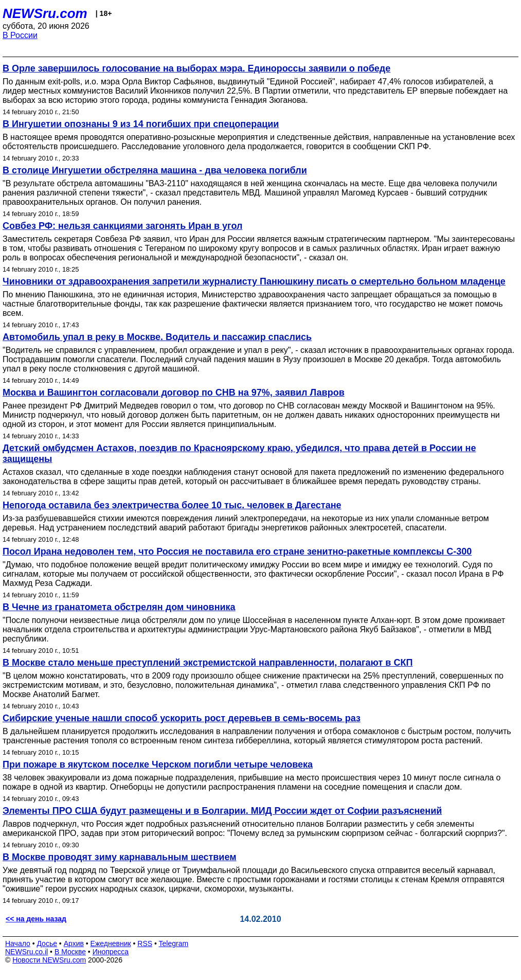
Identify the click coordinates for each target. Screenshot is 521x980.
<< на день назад (36, 919)
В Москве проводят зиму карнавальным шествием (120, 857)
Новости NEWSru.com (49, 960)
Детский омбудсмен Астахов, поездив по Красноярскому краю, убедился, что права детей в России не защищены (239, 453)
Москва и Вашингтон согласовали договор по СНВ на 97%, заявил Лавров (174, 393)
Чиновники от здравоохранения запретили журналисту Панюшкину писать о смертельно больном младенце (254, 281)
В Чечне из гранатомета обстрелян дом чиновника (119, 607)
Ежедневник (111, 943)
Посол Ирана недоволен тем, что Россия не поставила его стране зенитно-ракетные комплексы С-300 (237, 551)
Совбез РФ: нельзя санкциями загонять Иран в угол (122, 226)
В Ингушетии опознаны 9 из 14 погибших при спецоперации (141, 124)
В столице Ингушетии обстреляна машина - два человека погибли (155, 170)
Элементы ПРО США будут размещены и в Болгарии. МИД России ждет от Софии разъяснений (222, 811)
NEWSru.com (45, 13)
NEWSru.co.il (26, 952)
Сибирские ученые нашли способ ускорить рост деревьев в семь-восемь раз (182, 718)
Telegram (174, 943)
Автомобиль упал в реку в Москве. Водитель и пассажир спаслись (157, 337)
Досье (47, 943)
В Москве (70, 952)
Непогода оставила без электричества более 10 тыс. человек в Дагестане (172, 505)
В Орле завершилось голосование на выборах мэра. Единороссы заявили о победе (196, 68)
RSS (145, 943)
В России (20, 35)
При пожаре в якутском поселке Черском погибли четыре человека (158, 764)
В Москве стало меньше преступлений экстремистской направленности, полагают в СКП (208, 663)
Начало (18, 943)
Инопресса (111, 952)
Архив (74, 943)
